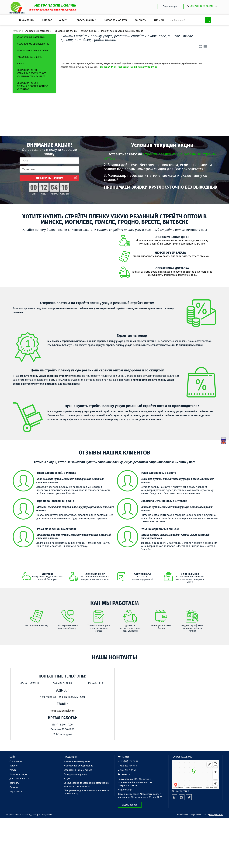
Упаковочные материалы (31, 37)
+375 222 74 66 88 (127, 766)
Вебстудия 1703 (216, 815)
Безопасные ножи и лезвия (32, 50)
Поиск (208, 20)
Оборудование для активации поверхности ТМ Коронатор (32, 86)
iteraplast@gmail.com (62, 711)
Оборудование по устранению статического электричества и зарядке (31, 73)
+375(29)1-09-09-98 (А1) (201, 6)
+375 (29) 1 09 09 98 (128, 761)
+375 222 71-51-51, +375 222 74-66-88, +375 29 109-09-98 (128, 67)
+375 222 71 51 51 (127, 770)
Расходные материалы (29, 57)
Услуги (21, 64)
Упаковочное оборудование (33, 44)
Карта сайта (16, 792)
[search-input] (190, 20)
